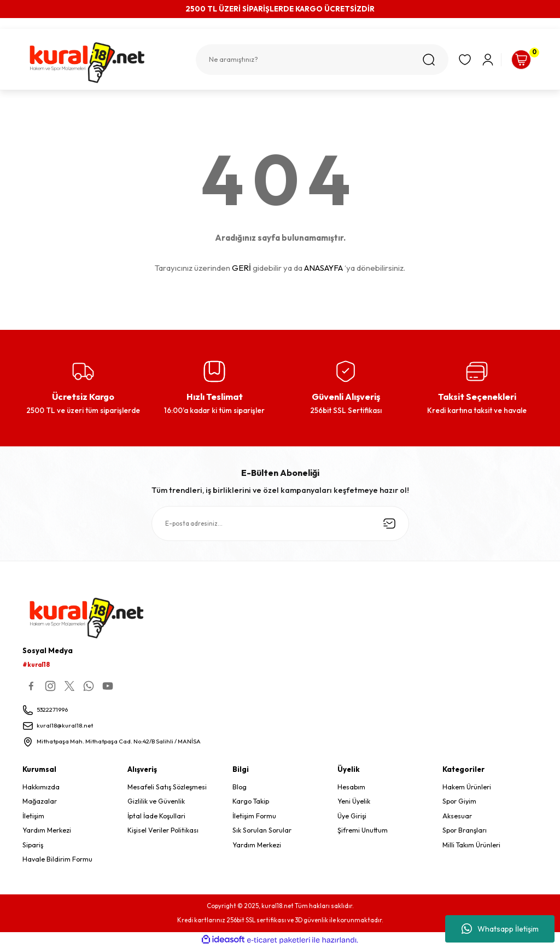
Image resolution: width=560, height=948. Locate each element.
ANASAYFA (323, 268)
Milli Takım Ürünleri (471, 845)
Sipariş (33, 845)
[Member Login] (477, 60)
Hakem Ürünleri (467, 787)
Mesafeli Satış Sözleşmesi (167, 787)
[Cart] (516, 60)
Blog (240, 787)
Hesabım (351, 787)
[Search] (311, 60)
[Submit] (389, 524)
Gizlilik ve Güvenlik (156, 802)
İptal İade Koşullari (156, 816)
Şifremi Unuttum (363, 831)
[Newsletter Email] (280, 524)
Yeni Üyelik (354, 802)
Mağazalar (40, 802)
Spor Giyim (459, 802)
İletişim (33, 816)
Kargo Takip (251, 802)
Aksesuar (457, 816)
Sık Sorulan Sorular (262, 831)
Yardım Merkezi (47, 831)
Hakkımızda (41, 787)
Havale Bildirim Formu (57, 860)
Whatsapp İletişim (500, 929)
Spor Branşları (465, 831)
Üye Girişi (352, 816)
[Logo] (99, 63)
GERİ (241, 268)
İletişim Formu (254, 816)
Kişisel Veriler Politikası (163, 831)
